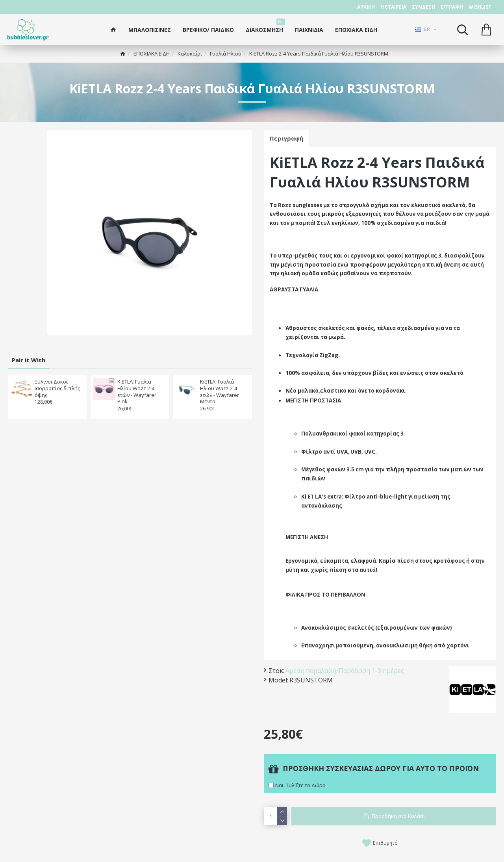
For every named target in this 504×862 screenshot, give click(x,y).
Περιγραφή (286, 138)
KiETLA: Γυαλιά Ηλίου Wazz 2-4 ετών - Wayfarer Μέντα (220, 392)
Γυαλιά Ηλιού (226, 54)
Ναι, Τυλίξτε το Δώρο (300, 785)
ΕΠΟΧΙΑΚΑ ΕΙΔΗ (152, 54)
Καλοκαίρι (190, 54)
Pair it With (29, 360)
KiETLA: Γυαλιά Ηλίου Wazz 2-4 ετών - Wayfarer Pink (137, 392)
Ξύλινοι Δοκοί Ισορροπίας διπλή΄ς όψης (57, 388)
